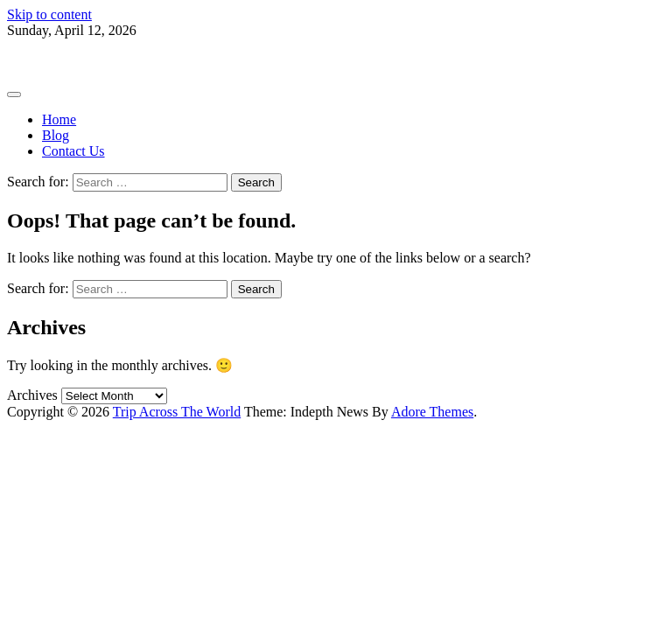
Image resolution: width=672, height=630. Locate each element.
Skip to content (49, 14)
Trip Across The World (71, 60)
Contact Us (73, 151)
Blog (56, 135)
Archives (32, 395)
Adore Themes (432, 412)
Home (59, 119)
